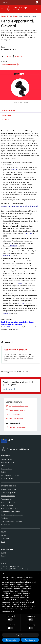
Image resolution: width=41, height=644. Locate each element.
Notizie (15, 16)
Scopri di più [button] (20, 635)
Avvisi (3, 542)
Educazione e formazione (9, 508)
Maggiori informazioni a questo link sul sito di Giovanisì (19, 206)
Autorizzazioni (6, 524)
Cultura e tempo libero (9, 493)
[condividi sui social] (6, 56)
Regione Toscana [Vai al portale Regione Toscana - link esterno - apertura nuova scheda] (7, 2)
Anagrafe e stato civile (9, 489)
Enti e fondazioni (7, 469)
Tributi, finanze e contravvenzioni (12, 515)
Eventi (3, 556)
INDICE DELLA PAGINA (20, 110)
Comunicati (5, 539)
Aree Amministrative (8, 462)
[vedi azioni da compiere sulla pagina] (17, 56)
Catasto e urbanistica (8, 502)
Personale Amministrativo (10, 475)
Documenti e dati (7, 478)
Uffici (3, 466)
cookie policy (24, 591)
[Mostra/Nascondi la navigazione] (2, 8)
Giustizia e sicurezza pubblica (11, 512)
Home (3, 16)
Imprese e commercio (8, 496)
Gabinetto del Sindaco (16, 350)
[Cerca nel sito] (36, 9)
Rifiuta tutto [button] (11, 640)
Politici (3, 472)
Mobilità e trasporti (7, 505)
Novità (9, 16)
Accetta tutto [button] (30, 640)
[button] (38, 574)
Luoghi (3, 553)
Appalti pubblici (6, 499)
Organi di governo (7, 459)
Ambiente (4, 518)
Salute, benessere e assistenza (11, 521)
